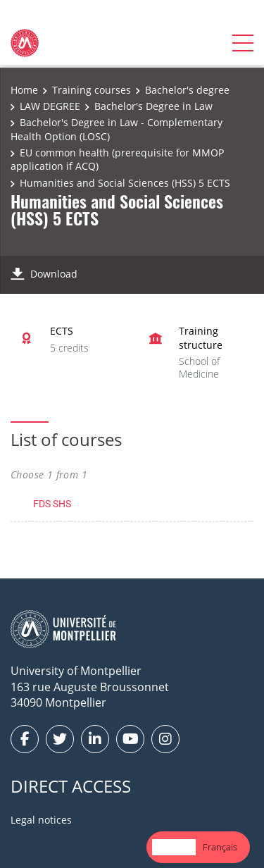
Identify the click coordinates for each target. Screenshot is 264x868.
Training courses (92, 90)
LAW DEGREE (50, 106)
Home (24, 90)
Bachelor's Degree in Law (153, 106)
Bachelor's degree (187, 90)
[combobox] (174, 847)
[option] (220, 847)
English (174, 847)
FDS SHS (52, 503)
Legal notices (41, 820)
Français (220, 847)
